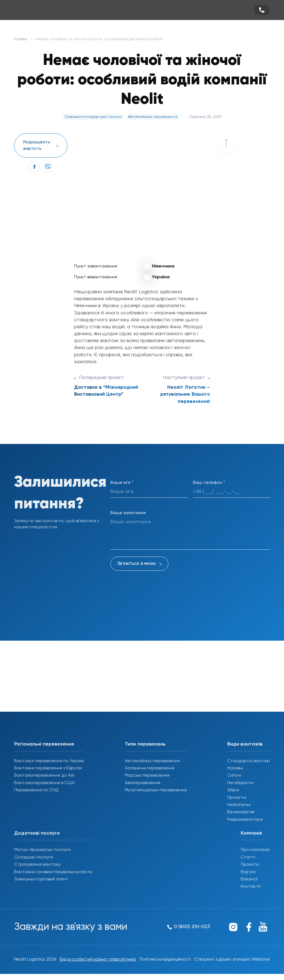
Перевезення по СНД (36, 790)
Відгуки (248, 872)
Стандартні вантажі (248, 761)
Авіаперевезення (143, 783)
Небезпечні (239, 805)
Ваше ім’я (122, 483)
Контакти (251, 886)
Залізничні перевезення (149, 768)
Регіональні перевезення (44, 744)
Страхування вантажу (37, 865)
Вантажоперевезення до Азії (44, 776)
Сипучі (234, 776)
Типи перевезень (145, 744)
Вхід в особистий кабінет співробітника (83, 963)
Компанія (251, 833)
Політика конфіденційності (156, 963)
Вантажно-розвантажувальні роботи (53, 872)
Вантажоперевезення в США (44, 783)
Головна (22, 39)
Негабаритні (240, 783)
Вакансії (249, 879)
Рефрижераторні (245, 820)
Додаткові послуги (37, 833)
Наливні (235, 768)
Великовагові (241, 812)
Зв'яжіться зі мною (137, 564)
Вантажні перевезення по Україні (49, 761)
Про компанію (255, 850)
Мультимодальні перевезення (156, 790)
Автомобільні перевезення (152, 761)
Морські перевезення (147, 776)
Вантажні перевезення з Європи (48, 768)
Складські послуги (34, 857)
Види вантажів (245, 744)
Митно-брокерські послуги (42, 850)
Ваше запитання (128, 513)
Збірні (233, 790)
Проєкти (250, 865)
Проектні (237, 798)
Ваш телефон (209, 483)
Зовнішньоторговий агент (41, 879)
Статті (248, 857)
